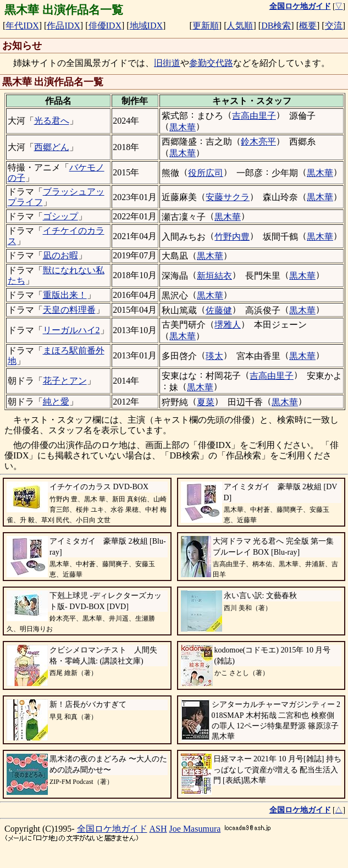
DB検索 (276, 26)
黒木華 (183, 127)
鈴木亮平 (258, 142)
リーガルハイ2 (71, 330)
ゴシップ (60, 216)
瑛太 (214, 356)
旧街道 (167, 63)
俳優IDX (105, 26)
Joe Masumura (195, 829)
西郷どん (52, 147)
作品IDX (63, 26)
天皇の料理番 (69, 310)
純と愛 (56, 402)
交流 (334, 26)
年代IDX (22, 26)
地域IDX (146, 26)
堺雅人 (228, 325)
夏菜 (206, 402)
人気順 (240, 26)
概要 (308, 26)
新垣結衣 (214, 276)
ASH (158, 829)
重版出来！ (65, 295)
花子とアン (65, 381)
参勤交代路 (211, 63)
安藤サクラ (228, 197)
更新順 (206, 26)
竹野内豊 (232, 237)
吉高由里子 (254, 116)
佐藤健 (219, 310)
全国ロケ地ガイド (112, 829)
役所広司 (206, 173)
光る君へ (52, 121)
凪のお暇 (60, 255)
